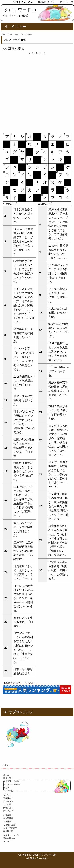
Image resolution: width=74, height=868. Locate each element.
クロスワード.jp (20, 10)
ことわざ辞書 (9, 825)
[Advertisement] (37, 92)
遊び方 (6, 841)
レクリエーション (11, 835)
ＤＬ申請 (7, 804)
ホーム (6, 775)
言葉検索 (7, 798)
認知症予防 (8, 831)
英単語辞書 (8, 818)
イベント (7, 795)
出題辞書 (7, 815)
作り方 (6, 788)
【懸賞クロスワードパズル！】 (21, 683)
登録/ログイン (46, 2)
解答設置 (7, 808)
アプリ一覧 (8, 791)
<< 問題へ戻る (14, 49)
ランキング (8, 801)
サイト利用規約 (10, 828)
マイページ (66, 2)
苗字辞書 (7, 821)
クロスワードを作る (12, 784)
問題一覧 (7, 778)
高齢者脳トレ (9, 838)
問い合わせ (8, 811)
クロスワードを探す (12, 781)
